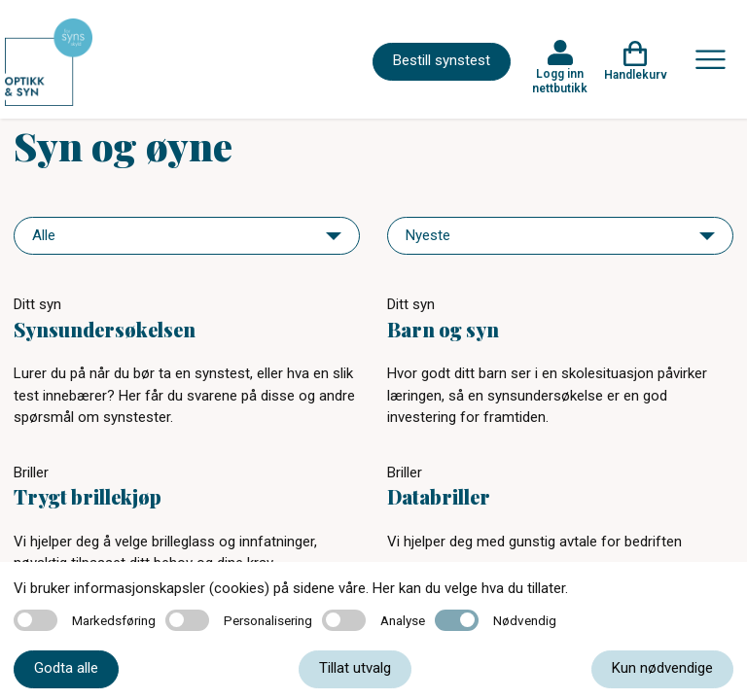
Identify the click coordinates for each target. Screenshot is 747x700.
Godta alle (66, 668)
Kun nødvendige (662, 668)
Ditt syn (37, 304)
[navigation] (187, 236)
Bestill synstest (442, 60)
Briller (31, 472)
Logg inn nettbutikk (560, 81)
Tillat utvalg (355, 668)
